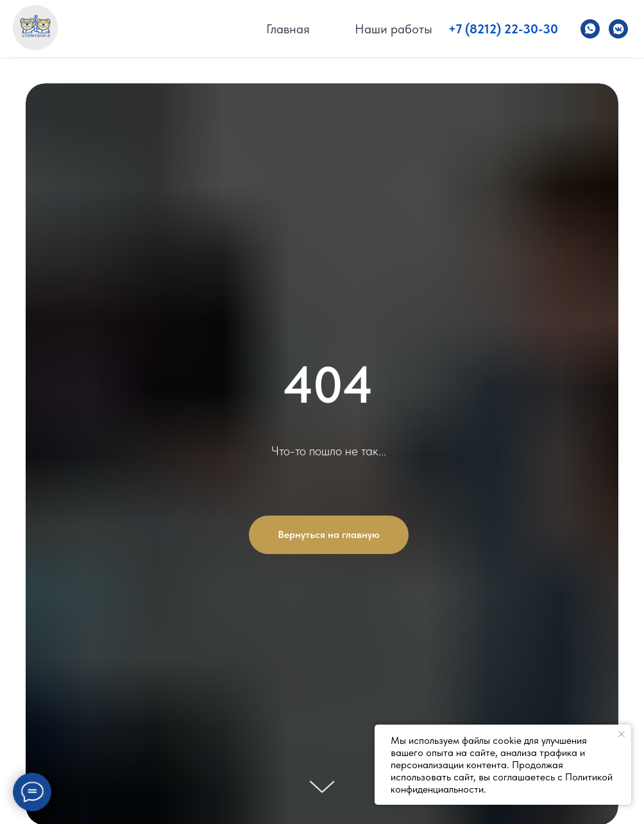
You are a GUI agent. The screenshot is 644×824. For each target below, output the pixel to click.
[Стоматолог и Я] (590, 29)
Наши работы (394, 29)
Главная (288, 29)
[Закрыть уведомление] (622, 734)
